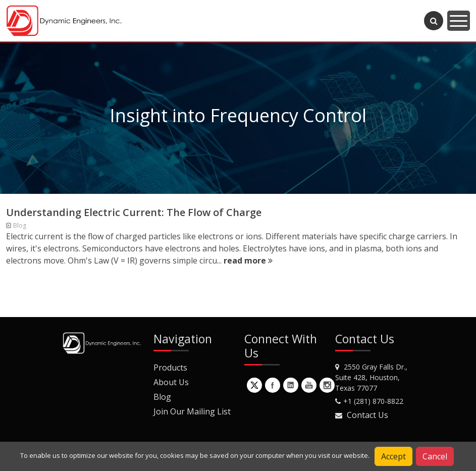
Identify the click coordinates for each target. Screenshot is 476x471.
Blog (162, 397)
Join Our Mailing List (192, 411)
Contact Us (367, 415)
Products (170, 368)
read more (248, 260)
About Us (171, 382)
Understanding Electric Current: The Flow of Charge (134, 212)
